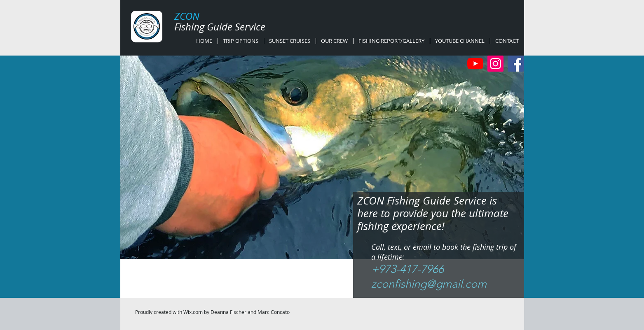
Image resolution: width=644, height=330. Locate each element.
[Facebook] (516, 64)
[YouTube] (475, 64)
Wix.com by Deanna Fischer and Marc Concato (237, 312)
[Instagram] (495, 64)
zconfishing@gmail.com (429, 284)
